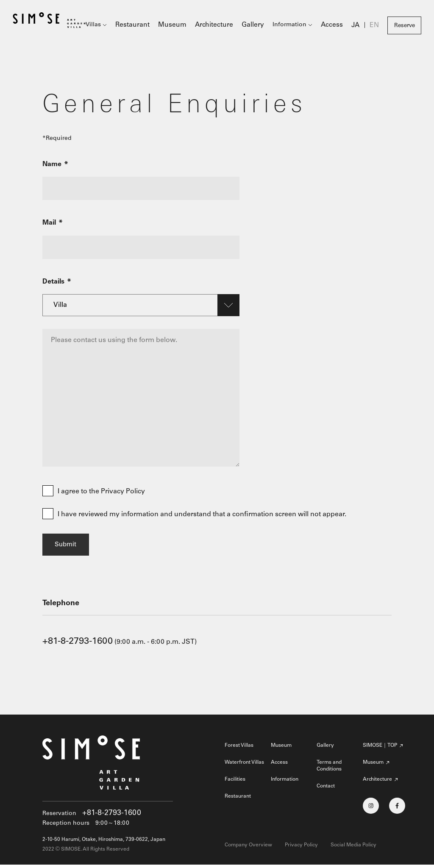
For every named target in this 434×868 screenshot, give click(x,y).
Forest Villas (239, 749)
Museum (184, 25)
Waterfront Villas (244, 766)
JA (357, 26)
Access (335, 25)
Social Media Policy (353, 849)
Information (294, 25)
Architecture (222, 25)
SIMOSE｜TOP (380, 749)
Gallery (258, 25)
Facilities (235, 783)
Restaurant (148, 25)
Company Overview (248, 849)
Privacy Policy (301, 849)
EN (375, 26)
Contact (326, 790)
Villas (110, 25)
